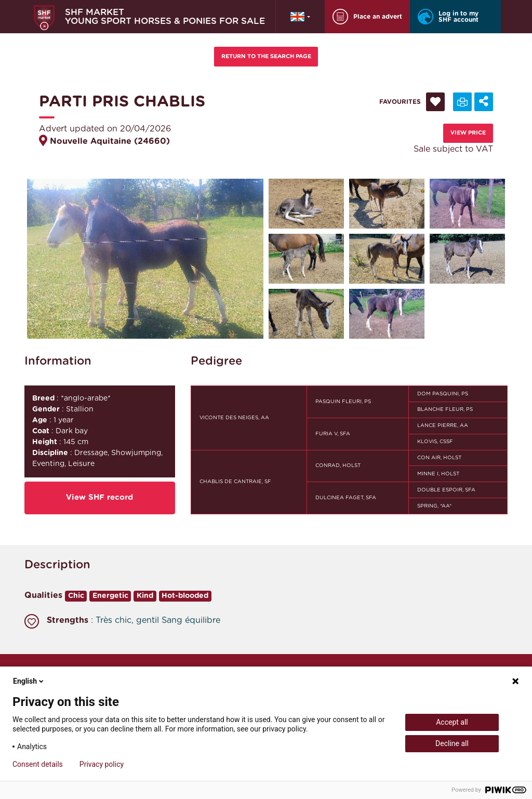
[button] (300, 17)
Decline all (452, 743)
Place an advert (367, 17)
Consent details (38, 764)
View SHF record (99, 497)
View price (468, 133)
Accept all (452, 722)
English (29, 681)
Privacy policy (102, 764)
